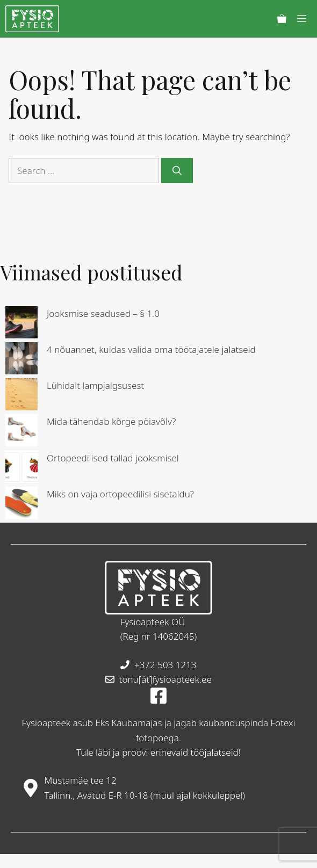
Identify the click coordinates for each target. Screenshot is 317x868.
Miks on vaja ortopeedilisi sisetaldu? (120, 494)
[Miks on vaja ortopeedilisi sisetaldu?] (21, 505)
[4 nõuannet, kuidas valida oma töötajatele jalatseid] (21, 360)
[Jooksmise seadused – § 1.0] (21, 324)
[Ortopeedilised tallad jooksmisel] (21, 469)
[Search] (177, 171)
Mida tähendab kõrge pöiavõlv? (111, 421)
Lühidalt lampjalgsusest (95, 385)
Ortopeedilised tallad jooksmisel (113, 458)
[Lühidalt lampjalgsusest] (21, 396)
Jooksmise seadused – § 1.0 (103, 313)
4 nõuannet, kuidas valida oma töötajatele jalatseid (151, 349)
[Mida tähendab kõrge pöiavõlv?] (21, 432)
